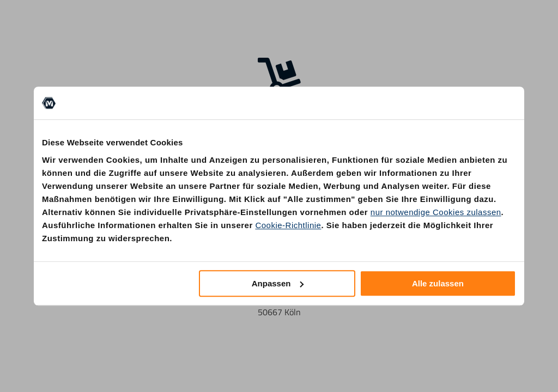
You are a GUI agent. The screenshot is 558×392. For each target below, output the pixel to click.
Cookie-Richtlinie (288, 225)
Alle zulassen (438, 283)
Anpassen (278, 283)
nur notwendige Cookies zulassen (436, 212)
